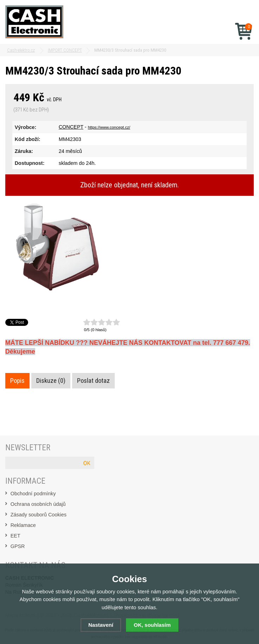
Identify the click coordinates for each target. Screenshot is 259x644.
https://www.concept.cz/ (109, 127)
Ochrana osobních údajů (38, 504)
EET (15, 536)
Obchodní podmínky (33, 494)
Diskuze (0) (51, 381)
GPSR (18, 546)
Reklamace (23, 525)
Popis (17, 381)
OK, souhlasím (152, 625)
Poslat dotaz (93, 381)
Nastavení (101, 625)
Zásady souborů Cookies (39, 515)
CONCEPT (71, 127)
